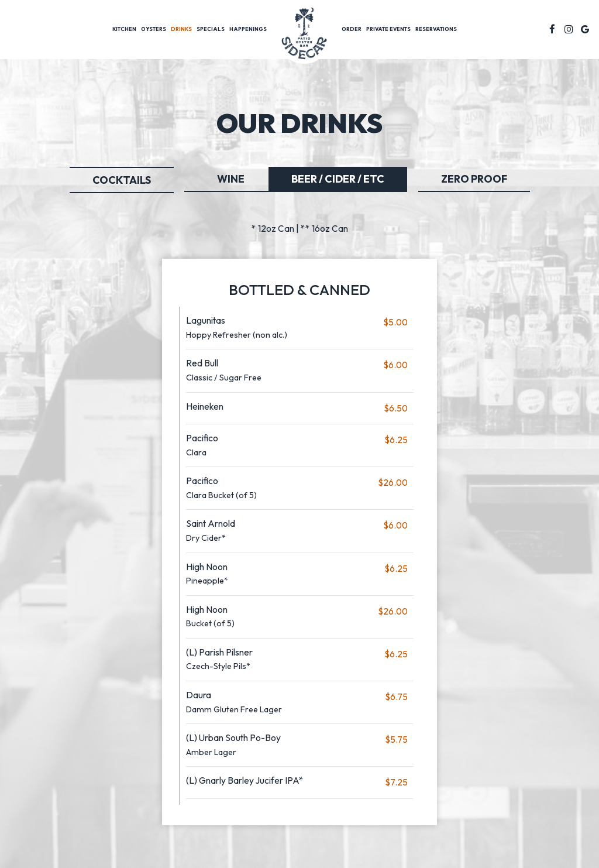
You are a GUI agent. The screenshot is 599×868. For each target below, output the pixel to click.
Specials (211, 29)
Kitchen (124, 29)
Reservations (436, 29)
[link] (304, 36)
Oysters (154, 29)
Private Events (388, 29)
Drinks (181, 29)
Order (352, 29)
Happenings (248, 29)
